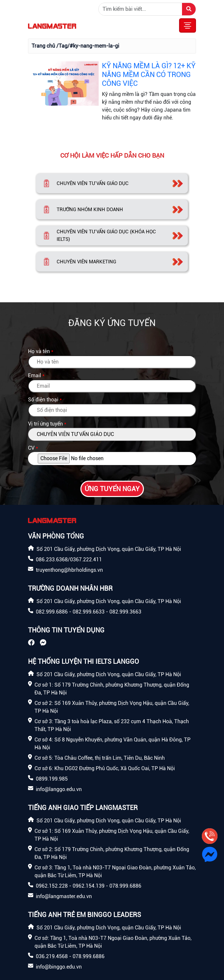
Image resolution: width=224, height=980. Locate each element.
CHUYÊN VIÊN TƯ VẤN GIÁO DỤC (93, 183)
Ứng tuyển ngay (112, 489)
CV (31, 448)
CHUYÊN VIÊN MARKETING (86, 262)
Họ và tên (39, 351)
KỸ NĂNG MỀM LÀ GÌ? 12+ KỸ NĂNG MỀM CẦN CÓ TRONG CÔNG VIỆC (149, 74)
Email (35, 375)
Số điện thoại (43, 400)
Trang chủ (43, 46)
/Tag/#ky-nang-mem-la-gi (88, 46)
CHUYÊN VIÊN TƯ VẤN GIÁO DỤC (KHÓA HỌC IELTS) (106, 235)
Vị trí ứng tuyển (45, 424)
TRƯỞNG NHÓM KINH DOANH (90, 210)
